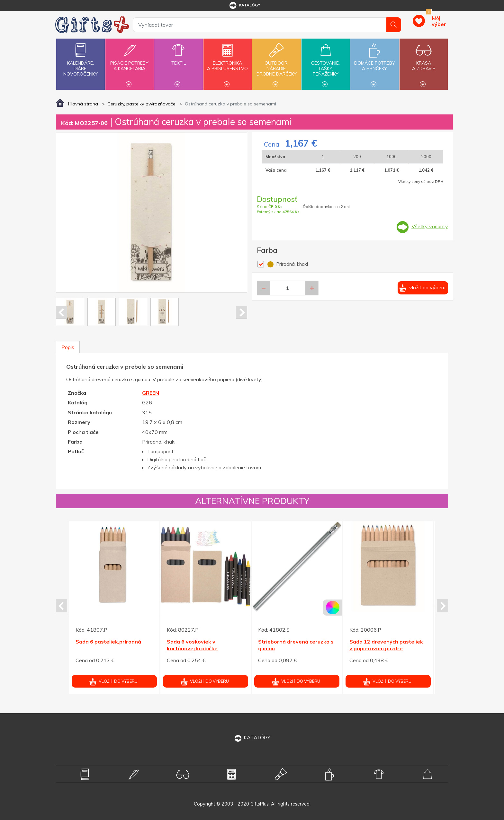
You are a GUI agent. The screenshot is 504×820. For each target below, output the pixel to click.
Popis (68, 347)
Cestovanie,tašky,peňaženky (326, 63)
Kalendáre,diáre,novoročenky (80, 58)
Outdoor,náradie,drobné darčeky (276, 63)
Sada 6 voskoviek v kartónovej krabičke (192, 645)
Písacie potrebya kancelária (130, 62)
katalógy (244, 5)
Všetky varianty (430, 226)
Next (242, 312)
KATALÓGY (252, 737)
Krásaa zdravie (424, 62)
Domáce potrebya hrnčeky (374, 62)
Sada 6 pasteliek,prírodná (108, 642)
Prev (62, 312)
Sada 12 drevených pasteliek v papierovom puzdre (386, 645)
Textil (178, 59)
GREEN (151, 393)
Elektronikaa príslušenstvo (228, 62)
